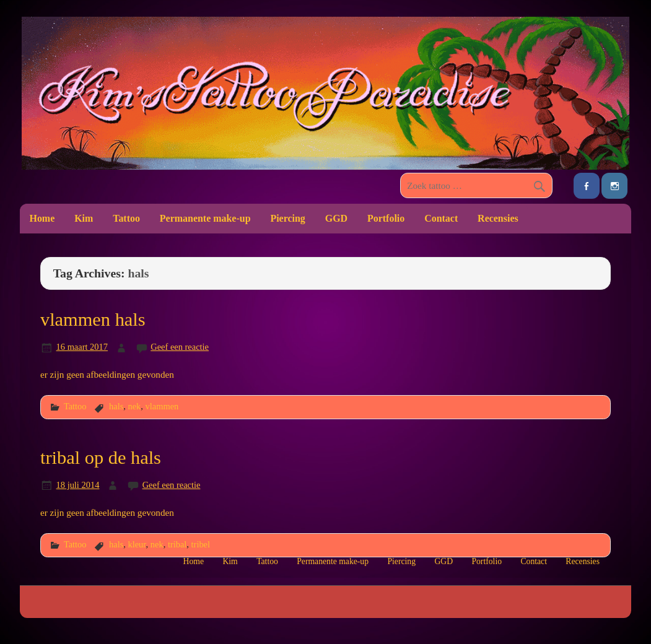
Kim (84, 218)
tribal (177, 544)
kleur (137, 544)
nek (134, 406)
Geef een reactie (180, 347)
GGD (336, 218)
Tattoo (126, 218)
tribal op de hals (101, 458)
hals (116, 406)
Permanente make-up (205, 218)
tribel (201, 544)
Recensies (498, 218)
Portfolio (386, 218)
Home (42, 218)
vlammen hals (93, 320)
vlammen (162, 406)
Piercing (287, 218)
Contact (441, 218)
